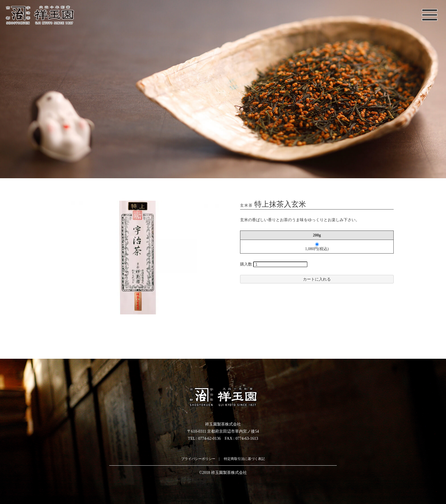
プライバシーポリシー (198, 459)
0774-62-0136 (209, 438)
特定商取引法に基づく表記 (244, 459)
